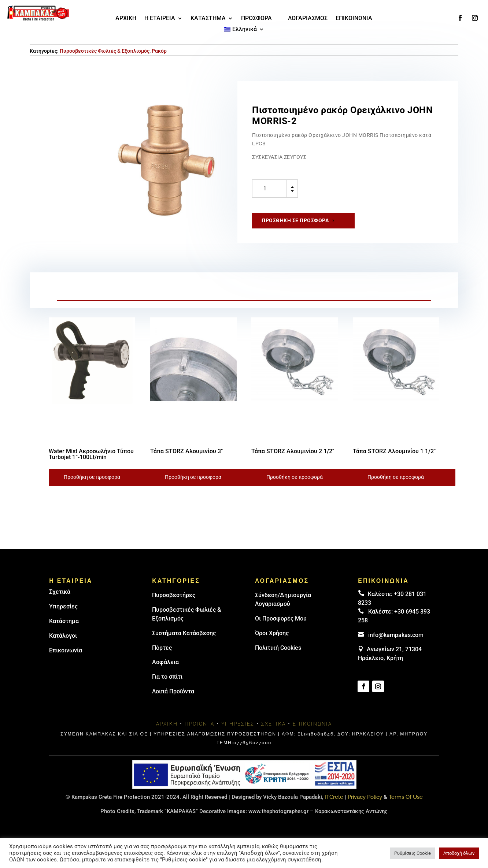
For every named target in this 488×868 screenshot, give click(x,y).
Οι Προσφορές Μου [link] (281, 619)
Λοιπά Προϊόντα (173, 691)
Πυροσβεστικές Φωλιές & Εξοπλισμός (105, 51)
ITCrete (334, 797)
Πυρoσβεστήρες (174, 595)
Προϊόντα (199, 724)
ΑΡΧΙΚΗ (126, 19)
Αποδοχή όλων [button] (459, 853)
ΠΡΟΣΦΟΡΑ (256, 19)
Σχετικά (60, 592)
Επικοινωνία (66, 650)
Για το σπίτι (167, 677)
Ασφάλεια (165, 662)
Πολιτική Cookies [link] (278, 648)
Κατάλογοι (63, 636)
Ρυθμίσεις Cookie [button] (413, 853)
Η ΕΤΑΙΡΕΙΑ (160, 19)
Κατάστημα (64, 621)
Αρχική (167, 724)
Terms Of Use (406, 797)
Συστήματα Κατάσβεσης (184, 633)
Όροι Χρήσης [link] (272, 633)
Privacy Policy (365, 797)
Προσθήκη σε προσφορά (295, 220)
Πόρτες (162, 648)
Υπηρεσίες (63, 606)
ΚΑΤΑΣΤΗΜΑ (208, 19)
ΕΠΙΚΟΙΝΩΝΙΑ (354, 19)
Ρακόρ (159, 51)
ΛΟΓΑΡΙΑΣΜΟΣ (308, 19)
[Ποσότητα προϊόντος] (269, 189)
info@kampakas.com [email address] (396, 635)
